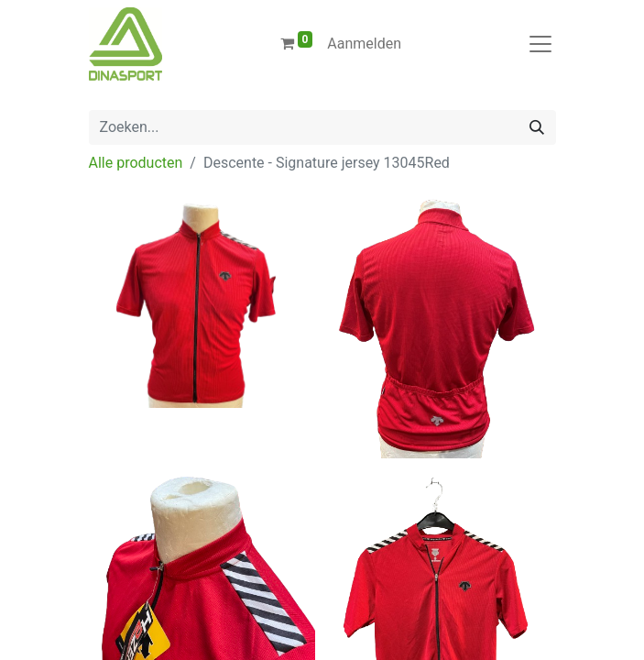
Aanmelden (364, 44)
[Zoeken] (537, 127)
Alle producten (136, 163)
